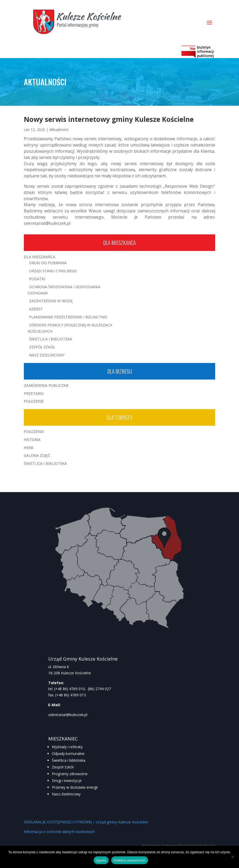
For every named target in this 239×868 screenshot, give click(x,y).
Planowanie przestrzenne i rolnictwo (68, 317)
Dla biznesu (120, 371)
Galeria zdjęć (37, 455)
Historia (32, 440)
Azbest (36, 309)
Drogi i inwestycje (67, 780)
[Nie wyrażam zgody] (233, 857)
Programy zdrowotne (70, 774)
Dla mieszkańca (119, 243)
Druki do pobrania (48, 263)
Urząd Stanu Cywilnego (53, 271)
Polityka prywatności (130, 860)
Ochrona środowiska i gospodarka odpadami (64, 290)
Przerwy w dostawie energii (75, 787)
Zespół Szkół (42, 347)
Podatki (37, 279)
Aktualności (59, 129)
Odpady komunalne (68, 754)
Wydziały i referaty (67, 747)
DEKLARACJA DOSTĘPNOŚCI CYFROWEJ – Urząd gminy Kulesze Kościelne (86, 822)
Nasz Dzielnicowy (47, 355)
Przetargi (34, 393)
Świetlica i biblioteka (69, 760)
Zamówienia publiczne (46, 385)
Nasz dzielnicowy (66, 794)
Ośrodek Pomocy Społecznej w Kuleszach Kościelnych (70, 328)
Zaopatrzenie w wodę (51, 301)
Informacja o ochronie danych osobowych (59, 832)
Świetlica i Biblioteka (51, 339)
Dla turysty (119, 417)
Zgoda (101, 860)
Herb (29, 448)
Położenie (34, 401)
